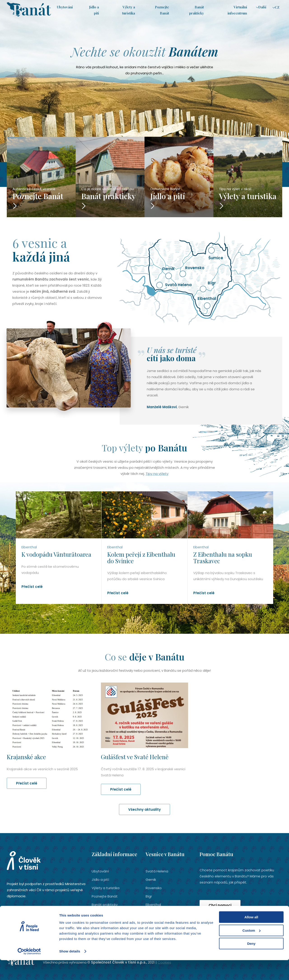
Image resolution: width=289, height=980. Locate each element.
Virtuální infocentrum (109, 913)
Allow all (251, 937)
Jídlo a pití (100, 880)
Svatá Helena (157, 871)
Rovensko (154, 888)
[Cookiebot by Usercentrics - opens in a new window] (29, 971)
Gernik (151, 880)
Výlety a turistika (106, 888)
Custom (252, 950)
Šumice (152, 913)
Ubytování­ (65, 7)
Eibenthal (153, 905)
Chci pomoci (220, 905)
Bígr (149, 896)
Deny (251, 964)
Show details (70, 971)
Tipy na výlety (157, 474)
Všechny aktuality (144, 809)
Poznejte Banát (105, 896)
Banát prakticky (105, 905)
